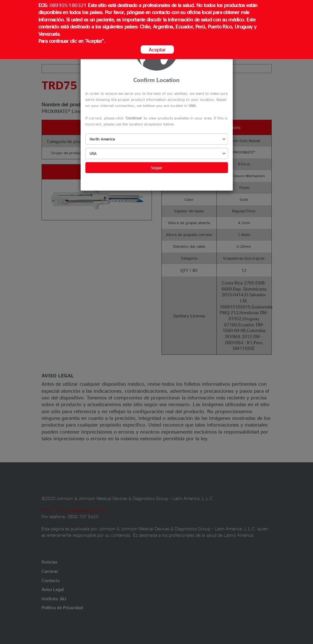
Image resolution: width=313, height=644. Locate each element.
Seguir (157, 167)
